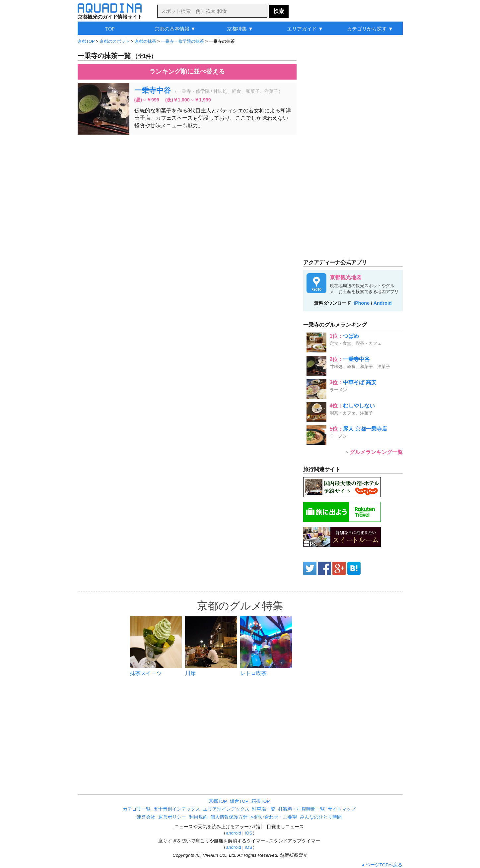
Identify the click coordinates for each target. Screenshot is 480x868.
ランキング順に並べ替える (187, 71)
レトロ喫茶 (253, 673)
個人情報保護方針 (229, 817)
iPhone (362, 303)
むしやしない (359, 406)
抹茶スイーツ (146, 673)
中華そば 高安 (360, 382)
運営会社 (146, 817)
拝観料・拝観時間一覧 (302, 809)
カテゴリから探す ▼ (370, 29)
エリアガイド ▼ (305, 29)
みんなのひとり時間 (321, 817)
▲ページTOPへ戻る (382, 865)
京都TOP (218, 801)
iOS (249, 833)
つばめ (351, 336)
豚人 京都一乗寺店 (365, 429)
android (233, 833)
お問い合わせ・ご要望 (274, 817)
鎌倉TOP (239, 801)
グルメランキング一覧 (376, 452)
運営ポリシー (172, 817)
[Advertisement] (187, 188)
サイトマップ (342, 809)
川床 (190, 673)
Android (383, 303)
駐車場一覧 (264, 809)
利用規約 (198, 817)
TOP (110, 29)
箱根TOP (261, 801)
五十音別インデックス (177, 809)
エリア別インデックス (226, 809)
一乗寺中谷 (153, 90)
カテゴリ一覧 (137, 809)
